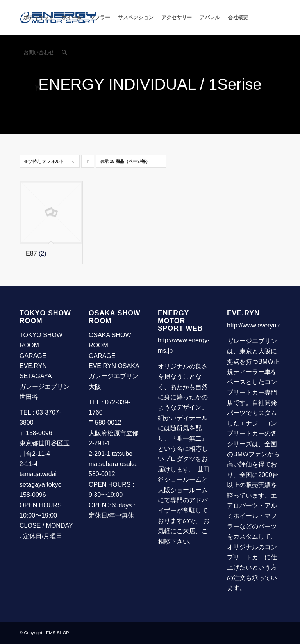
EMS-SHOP (58, 633)
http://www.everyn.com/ (259, 325)
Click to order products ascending (88, 163)
